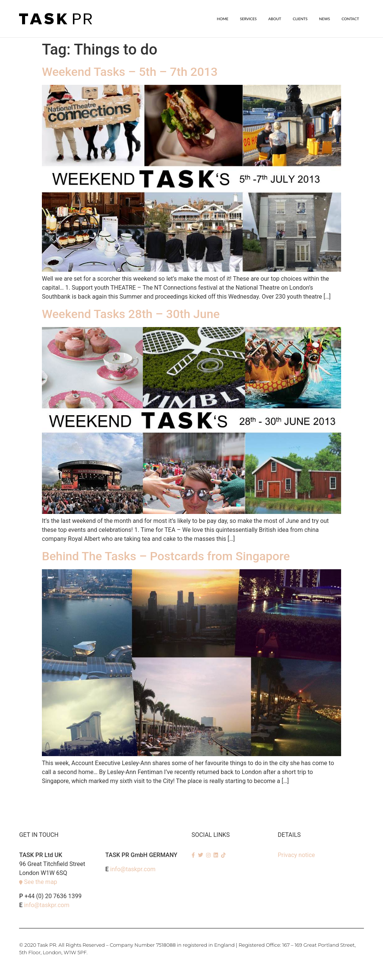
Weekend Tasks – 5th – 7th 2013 (130, 71)
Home (223, 19)
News (324, 19)
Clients (300, 19)
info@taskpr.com (47, 905)
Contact (350, 19)
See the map (41, 882)
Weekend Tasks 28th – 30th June (131, 314)
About (275, 19)
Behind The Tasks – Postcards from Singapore (166, 556)
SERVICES (249, 19)
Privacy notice (296, 855)
